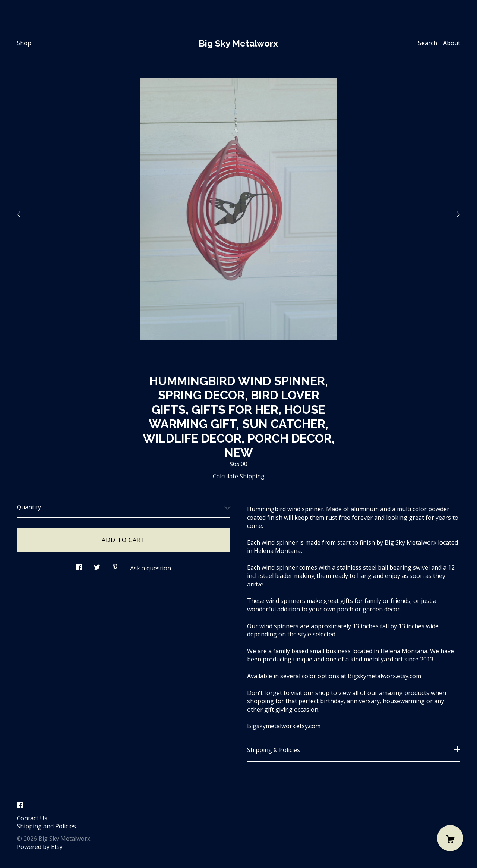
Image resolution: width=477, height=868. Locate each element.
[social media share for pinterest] (115, 565)
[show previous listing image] (35, 212)
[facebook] (20, 805)
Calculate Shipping (239, 476)
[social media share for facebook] (79, 565)
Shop (24, 43)
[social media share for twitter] (97, 565)
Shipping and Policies (46, 826)
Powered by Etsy (40, 847)
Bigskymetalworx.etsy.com (384, 676)
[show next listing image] (442, 212)
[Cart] (450, 838)
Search (428, 43)
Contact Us (32, 818)
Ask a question (151, 568)
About (452, 43)
